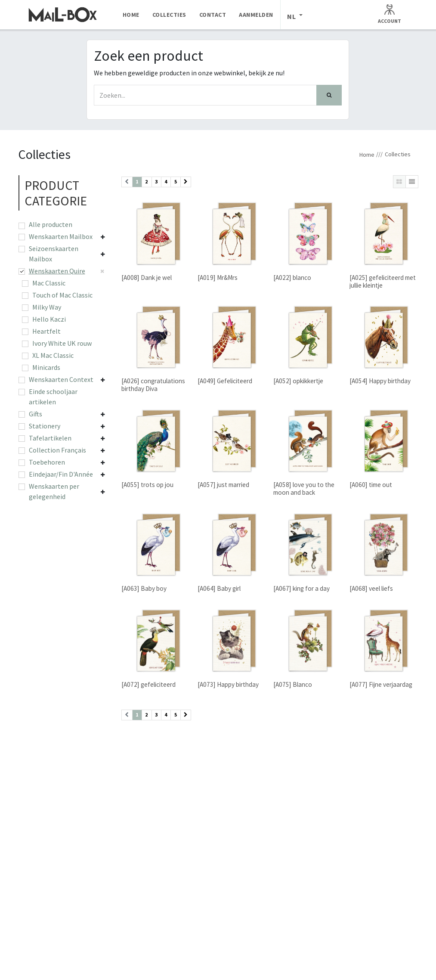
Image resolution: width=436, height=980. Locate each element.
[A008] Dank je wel (147, 278)
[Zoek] (329, 95)
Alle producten (51, 224)
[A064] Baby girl (219, 589)
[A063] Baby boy (144, 589)
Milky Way (47, 307)
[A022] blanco (292, 278)
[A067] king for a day (301, 589)
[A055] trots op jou (147, 485)
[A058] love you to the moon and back (304, 489)
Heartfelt (46, 331)
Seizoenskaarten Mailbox (54, 254)
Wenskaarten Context (61, 379)
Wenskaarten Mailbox (61, 236)
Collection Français (57, 450)
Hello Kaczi (49, 319)
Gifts (36, 414)
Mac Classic (49, 283)
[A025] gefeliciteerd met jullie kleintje (382, 281)
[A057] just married (223, 485)
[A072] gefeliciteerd (148, 685)
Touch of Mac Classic (62, 295)
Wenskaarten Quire (57, 271)
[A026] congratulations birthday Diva (153, 385)
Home (367, 155)
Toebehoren (47, 462)
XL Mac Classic (53, 355)
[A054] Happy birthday (380, 381)
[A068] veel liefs (371, 589)
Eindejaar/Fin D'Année (61, 474)
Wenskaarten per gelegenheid (54, 491)
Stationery (45, 426)
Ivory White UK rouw (62, 343)
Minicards (46, 367)
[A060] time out (370, 485)
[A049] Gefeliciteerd (224, 381)
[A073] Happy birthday (228, 685)
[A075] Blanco (293, 685)
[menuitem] (131, 15)
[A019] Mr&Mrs (217, 278)
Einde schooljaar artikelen (53, 397)
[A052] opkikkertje (298, 381)
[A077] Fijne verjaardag (380, 685)
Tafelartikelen (50, 438)
